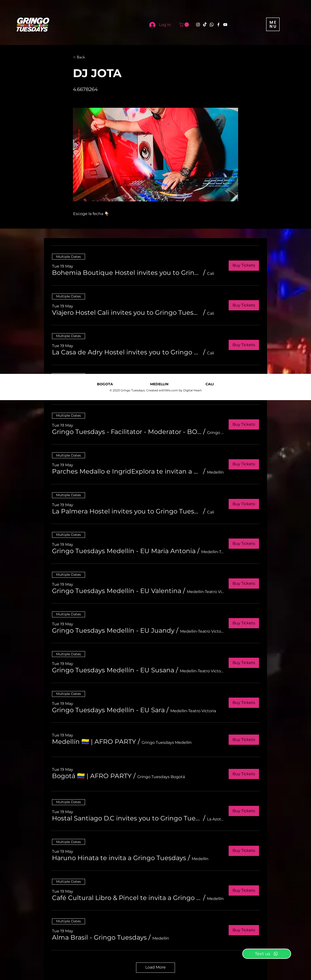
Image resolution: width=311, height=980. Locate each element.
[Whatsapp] (212, 25)
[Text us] (267, 954)
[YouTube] (225, 25)
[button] (185, 25)
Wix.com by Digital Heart (183, 390)
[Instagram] (198, 25)
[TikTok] (205, 25)
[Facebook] (218, 25)
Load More (155, 967)
